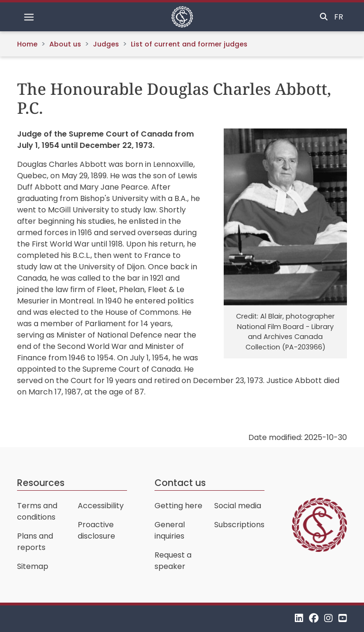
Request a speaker (173, 561)
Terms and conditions (37, 511)
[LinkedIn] (299, 618)
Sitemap (33, 566)
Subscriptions (239, 525)
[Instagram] (328, 618)
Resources (41, 483)
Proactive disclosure (96, 530)
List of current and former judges (189, 44)
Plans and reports (35, 542)
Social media (238, 506)
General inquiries (170, 530)
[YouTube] (343, 618)
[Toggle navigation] (29, 17)
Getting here (178, 506)
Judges (106, 44)
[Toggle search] (324, 17)
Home (27, 44)
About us (65, 44)
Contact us (180, 483)
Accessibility (101, 506)
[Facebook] (314, 618)
